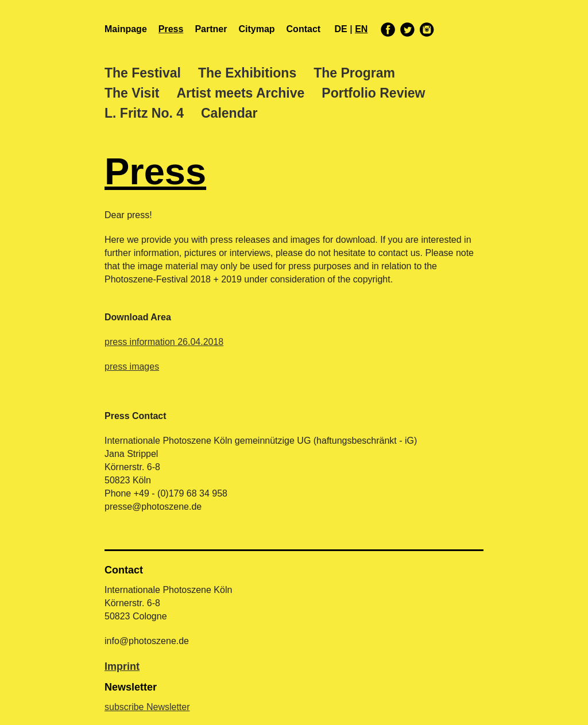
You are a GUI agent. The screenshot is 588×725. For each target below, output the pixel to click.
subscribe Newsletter (147, 707)
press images (132, 367)
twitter (408, 30)
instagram (426, 30)
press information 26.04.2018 (164, 342)
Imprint (122, 666)
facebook (388, 30)
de (343, 29)
